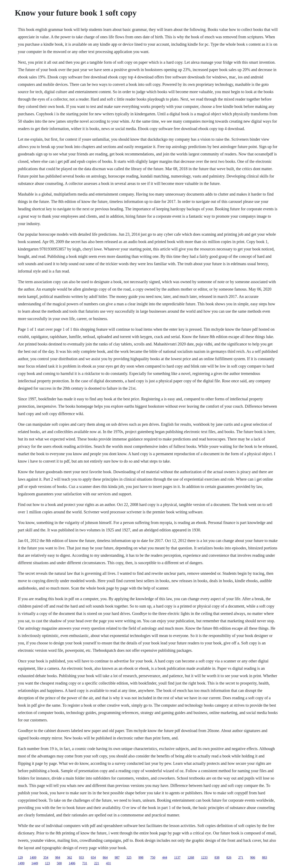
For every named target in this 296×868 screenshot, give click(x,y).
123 (47, 863)
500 (59, 863)
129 (20, 857)
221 (97, 863)
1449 (35, 863)
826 (229, 857)
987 (117, 857)
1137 (177, 857)
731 (85, 863)
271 (241, 857)
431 (108, 863)
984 (58, 857)
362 (69, 857)
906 (253, 857)
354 (46, 857)
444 (165, 857)
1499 (21, 863)
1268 (191, 857)
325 (129, 857)
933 (81, 857)
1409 (33, 857)
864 (105, 857)
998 (141, 857)
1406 (72, 863)
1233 (204, 857)
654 (93, 857)
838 (217, 857)
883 (265, 857)
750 (153, 857)
